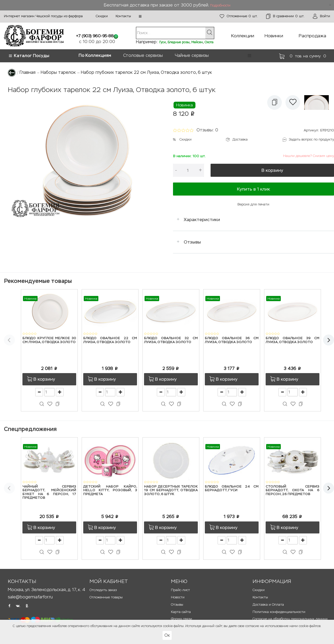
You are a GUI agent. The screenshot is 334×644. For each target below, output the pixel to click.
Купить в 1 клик (254, 189)
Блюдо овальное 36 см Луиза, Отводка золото (232, 340)
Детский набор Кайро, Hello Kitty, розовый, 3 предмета (110, 490)
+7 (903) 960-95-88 (95, 36)
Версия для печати (253, 204)
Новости (178, 597)
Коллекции (243, 36)
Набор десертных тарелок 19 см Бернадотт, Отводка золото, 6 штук (171, 490)
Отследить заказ (103, 590)
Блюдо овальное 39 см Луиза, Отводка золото (293, 340)
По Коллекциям (95, 55)
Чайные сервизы (192, 55)
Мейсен (197, 42)
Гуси (162, 42)
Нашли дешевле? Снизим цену (309, 156)
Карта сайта (181, 612)
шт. (239, 16)
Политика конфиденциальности (279, 612)
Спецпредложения (30, 429)
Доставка (240, 139)
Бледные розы (178, 42)
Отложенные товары (106, 597)
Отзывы (192, 242)
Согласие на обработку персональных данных (290, 619)
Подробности (220, 5)
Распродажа (312, 36)
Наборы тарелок (58, 72)
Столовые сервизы (143, 55)
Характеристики (202, 220)
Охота (209, 42)
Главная (28, 72)
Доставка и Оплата (268, 604)
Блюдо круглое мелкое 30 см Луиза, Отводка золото (49, 340)
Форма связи (181, 619)
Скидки (102, 16)
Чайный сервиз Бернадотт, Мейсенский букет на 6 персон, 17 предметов (49, 492)
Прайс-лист (180, 590)
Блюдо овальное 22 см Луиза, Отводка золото (110, 340)
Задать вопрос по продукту (311, 139)
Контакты (123, 16)
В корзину (272, 170)
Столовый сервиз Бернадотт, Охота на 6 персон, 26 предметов (293, 490)
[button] (140, 16)
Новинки (274, 36)
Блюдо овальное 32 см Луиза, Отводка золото (171, 340)
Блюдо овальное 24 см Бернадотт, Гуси (232, 488)
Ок (167, 635)
